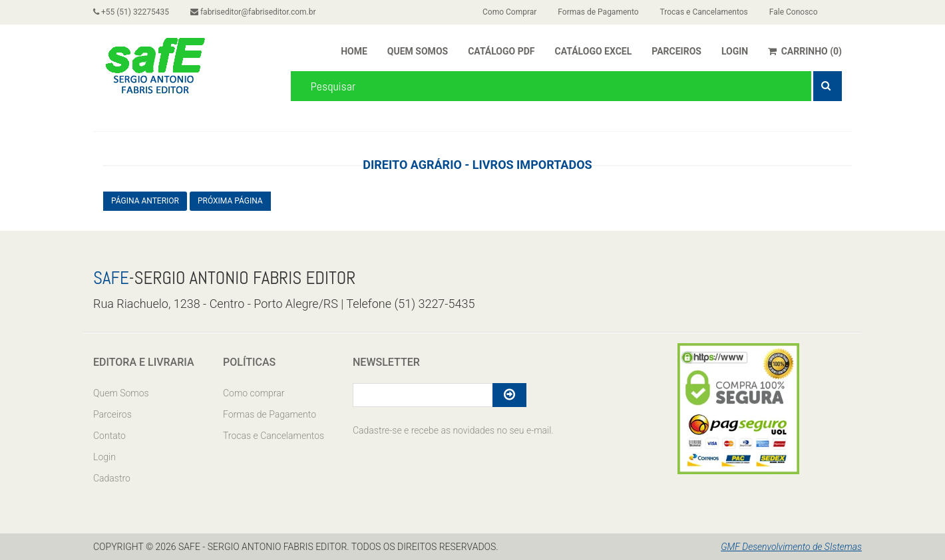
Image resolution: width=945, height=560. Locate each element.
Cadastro (112, 478)
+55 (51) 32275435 (131, 12)
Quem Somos (121, 393)
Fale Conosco (794, 12)
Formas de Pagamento (598, 12)
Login (104, 457)
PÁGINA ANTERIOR (145, 201)
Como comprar (254, 393)
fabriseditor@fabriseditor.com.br (253, 12)
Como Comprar (509, 12)
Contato (109, 436)
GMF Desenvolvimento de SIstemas (791, 547)
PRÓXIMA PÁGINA (230, 201)
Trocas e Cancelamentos (704, 12)
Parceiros (112, 414)
